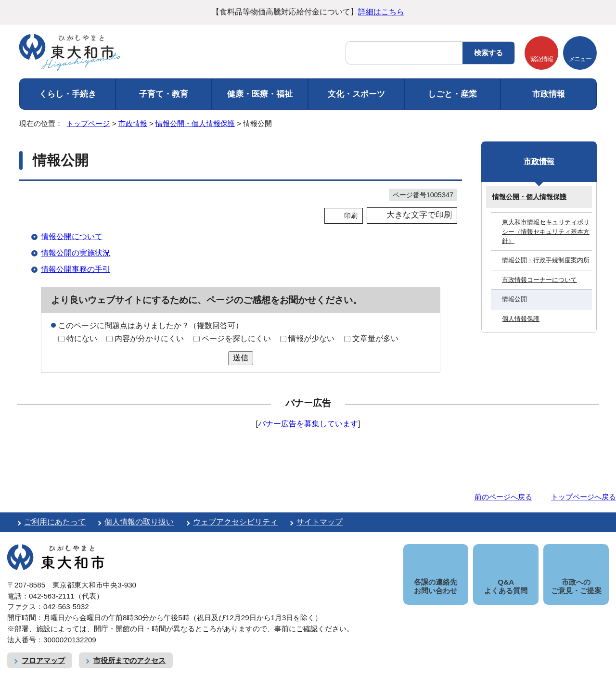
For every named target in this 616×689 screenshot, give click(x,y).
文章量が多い (375, 338)
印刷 (351, 216)
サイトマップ (320, 522)
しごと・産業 (452, 94)
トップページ (88, 123)
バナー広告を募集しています (308, 424)
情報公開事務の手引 (76, 269)
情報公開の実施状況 (76, 253)
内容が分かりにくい (149, 338)
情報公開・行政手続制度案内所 (546, 260)
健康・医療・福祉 (260, 94)
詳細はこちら (381, 12)
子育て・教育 (164, 94)
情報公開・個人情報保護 (195, 123)
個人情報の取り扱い (139, 522)
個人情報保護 (521, 319)
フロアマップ (43, 649)
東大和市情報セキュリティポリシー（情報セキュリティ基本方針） (546, 231)
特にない (82, 338)
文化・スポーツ (356, 94)
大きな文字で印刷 (419, 215)
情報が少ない (311, 338)
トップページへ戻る (584, 497)
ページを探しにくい (236, 338)
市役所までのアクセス (129, 649)
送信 (241, 358)
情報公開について (72, 236)
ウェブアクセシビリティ (235, 522)
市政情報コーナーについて (539, 280)
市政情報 (549, 94)
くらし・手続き (68, 94)
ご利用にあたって (55, 522)
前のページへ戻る (503, 497)
